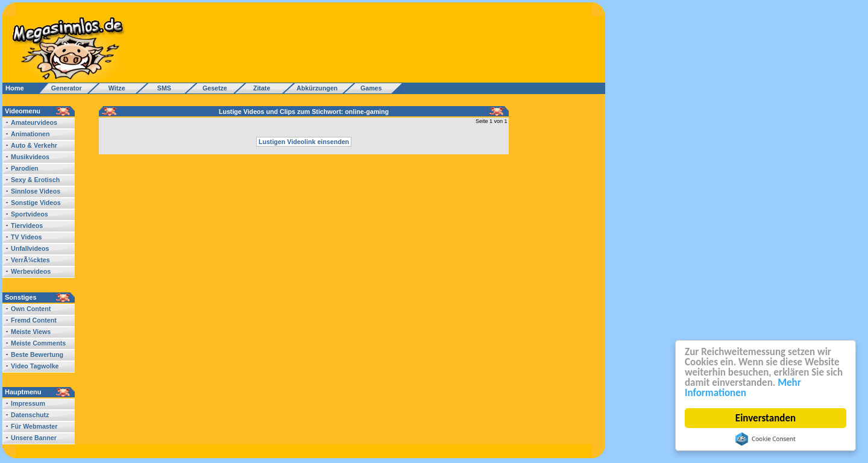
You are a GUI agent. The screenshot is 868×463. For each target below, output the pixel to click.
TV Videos (26, 237)
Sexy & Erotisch (35, 180)
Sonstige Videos (36, 203)
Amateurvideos (34, 122)
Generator (61, 88)
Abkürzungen (317, 88)
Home (15, 88)
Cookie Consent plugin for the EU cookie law (766, 439)
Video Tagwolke (35, 366)
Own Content (31, 309)
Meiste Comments (38, 343)
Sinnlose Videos (36, 191)
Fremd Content (34, 320)
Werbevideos (31, 271)
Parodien (25, 168)
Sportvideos (30, 214)
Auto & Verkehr (34, 145)
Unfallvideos (30, 248)
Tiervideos (27, 225)
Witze (113, 88)
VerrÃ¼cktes (30, 260)
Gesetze (213, 88)
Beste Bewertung (37, 354)
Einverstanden (766, 418)
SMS (161, 88)
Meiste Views (31, 332)
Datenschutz (30, 415)
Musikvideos (30, 157)
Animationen (30, 134)
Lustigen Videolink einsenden (304, 142)
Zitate (259, 88)
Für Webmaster (34, 426)
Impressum (28, 403)
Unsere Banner (34, 438)
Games (369, 88)
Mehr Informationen (743, 388)
